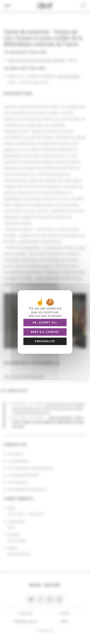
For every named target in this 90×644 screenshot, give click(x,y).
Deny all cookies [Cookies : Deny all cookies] (45, 332)
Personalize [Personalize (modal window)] (45, 341)
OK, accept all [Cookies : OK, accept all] (45, 322)
